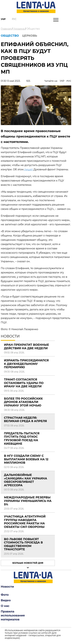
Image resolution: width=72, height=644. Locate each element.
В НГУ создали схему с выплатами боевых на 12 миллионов (26, 459)
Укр (3, 19)
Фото (5, 595)
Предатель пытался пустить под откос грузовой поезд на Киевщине (22, 439)
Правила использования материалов (13, 615)
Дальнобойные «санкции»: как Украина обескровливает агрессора (26, 480)
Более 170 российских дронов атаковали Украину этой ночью (23, 402)
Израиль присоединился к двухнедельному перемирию (26, 364)
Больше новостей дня (28, 563)
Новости (7, 587)
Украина (19, 29)
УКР (62, 81)
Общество (33, 29)
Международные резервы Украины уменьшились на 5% (28, 501)
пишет (29, 169)
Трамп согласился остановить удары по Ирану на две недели (24, 383)
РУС (69, 81)
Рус (14, 19)
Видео (6, 600)
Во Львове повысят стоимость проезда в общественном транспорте (23, 544)
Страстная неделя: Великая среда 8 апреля (25, 420)
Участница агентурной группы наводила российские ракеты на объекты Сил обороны (25, 522)
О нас (5, 606)
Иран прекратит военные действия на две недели (26, 347)
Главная (6, 29)
